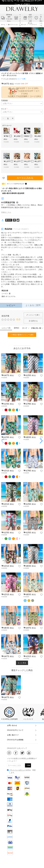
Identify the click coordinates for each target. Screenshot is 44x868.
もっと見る (22, 663)
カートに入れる (25, 178)
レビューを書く (33, 315)
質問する (33, 321)
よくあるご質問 (33, 305)
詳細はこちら (6, 212)
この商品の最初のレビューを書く (22, 335)
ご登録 (28, 765)
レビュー (11, 305)
